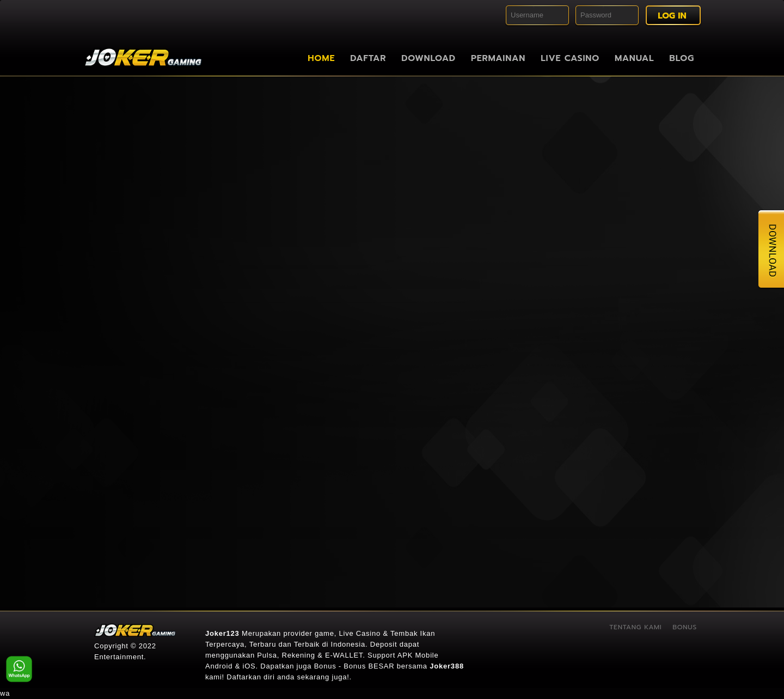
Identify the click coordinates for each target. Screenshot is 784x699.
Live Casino (570, 58)
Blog (682, 58)
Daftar (368, 58)
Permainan (498, 58)
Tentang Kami (635, 627)
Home (321, 58)
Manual (634, 58)
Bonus (685, 627)
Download (428, 58)
